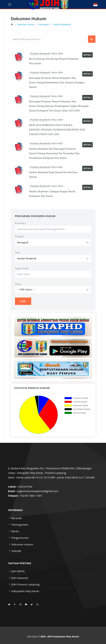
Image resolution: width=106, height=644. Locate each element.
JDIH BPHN (18, 571)
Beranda (16, 518)
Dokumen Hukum (26, 24)
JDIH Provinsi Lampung (25, 584)
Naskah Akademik (62, 24)
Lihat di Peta (25, 487)
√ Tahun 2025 (46, 73)
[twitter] (9, 605)
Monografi (44, 24)
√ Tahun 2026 (46, 54)
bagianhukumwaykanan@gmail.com (37, 491)
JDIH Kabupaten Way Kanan (63, 636)
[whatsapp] (37, 605)
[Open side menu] (10, 4)
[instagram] (20, 605)
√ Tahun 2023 (46, 144)
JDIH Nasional (20, 578)
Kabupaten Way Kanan (25, 591)
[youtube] (26, 605)
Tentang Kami (20, 525)
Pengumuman (20, 538)
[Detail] (87, 55)
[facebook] (15, 605)
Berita (15, 531)
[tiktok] (32, 605)
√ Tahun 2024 (46, 120)
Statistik (16, 551)
